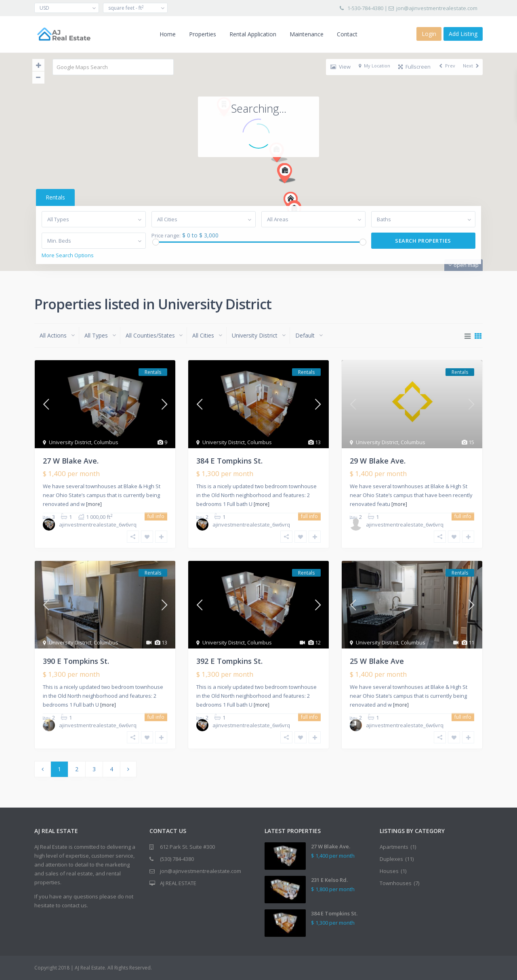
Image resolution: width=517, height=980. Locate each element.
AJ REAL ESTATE (178, 883)
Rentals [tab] (54, 197)
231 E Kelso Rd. (329, 880)
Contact (347, 34)
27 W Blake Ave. (71, 461)
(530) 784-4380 (177, 859)
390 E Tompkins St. (76, 661)
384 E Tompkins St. (229, 461)
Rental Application (253, 34)
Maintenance (307, 34)
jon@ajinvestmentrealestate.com (437, 8)
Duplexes (391, 859)
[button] (279, 95)
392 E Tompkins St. (229, 661)
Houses (389, 871)
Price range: (165, 236)
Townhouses (396, 883)
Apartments (394, 847)
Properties (203, 34)
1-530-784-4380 (365, 8)
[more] (94, 504)
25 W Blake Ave (377, 661)
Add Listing (463, 34)
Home (168, 34)
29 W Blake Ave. (378, 461)
